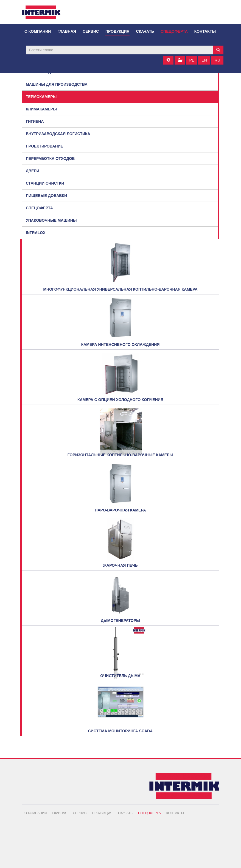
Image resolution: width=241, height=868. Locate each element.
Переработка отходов (50, 158)
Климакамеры (41, 109)
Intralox (36, 233)
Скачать (145, 31)
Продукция (117, 31)
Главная (67, 31)
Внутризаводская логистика (58, 134)
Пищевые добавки (46, 196)
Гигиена (35, 121)
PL (191, 60)
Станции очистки (45, 183)
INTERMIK (45, 14)
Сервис (91, 31)
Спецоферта (174, 31)
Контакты (205, 31)
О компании (38, 31)
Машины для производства (57, 84)
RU (217, 60)
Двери (33, 171)
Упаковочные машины (51, 220)
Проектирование (44, 146)
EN (204, 60)
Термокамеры (41, 97)
